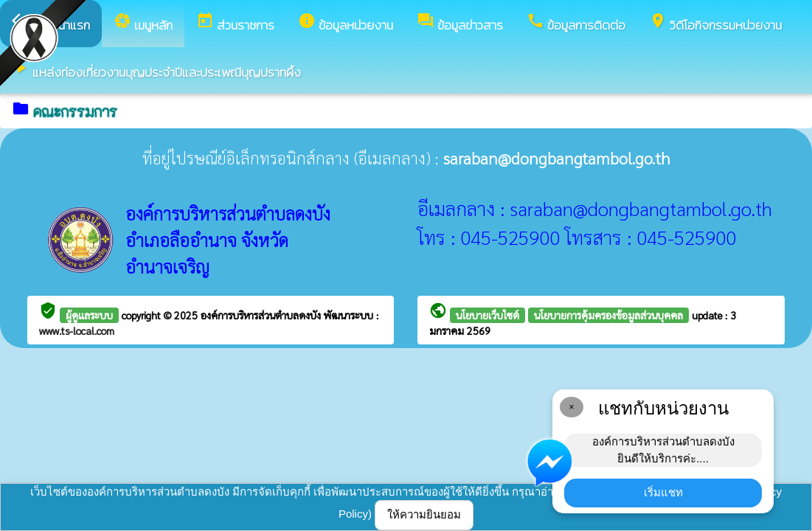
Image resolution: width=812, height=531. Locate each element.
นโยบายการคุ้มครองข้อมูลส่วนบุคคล (608, 315)
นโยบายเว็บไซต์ (487, 315)
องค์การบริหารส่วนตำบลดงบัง (262, 315)
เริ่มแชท (663, 492)
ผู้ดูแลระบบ (89, 315)
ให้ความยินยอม (424, 514)
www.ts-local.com (77, 330)
